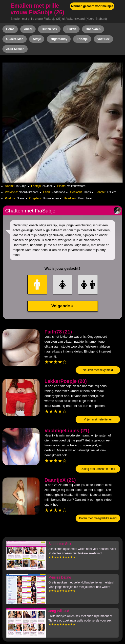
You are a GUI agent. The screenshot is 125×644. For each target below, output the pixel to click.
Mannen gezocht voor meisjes (92, 6)
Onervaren (93, 29)
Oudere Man (15, 39)
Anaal (28, 29)
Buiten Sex (49, 29)
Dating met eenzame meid (98, 469)
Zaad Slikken (15, 49)
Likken (71, 29)
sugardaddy (59, 39)
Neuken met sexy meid (98, 370)
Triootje (82, 39)
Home (10, 29)
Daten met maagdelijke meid (98, 518)
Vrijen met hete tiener (98, 419)
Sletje (37, 39)
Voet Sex (104, 39)
